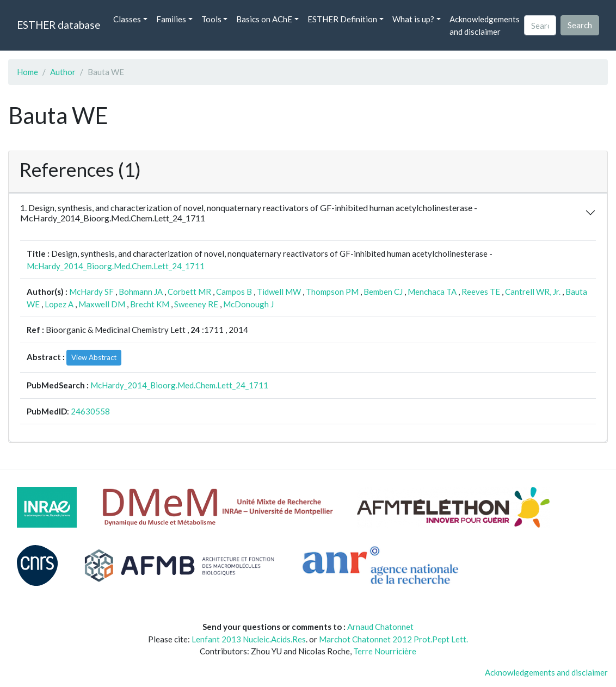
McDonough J (248, 304)
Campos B (234, 292)
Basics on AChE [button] (264, 19)
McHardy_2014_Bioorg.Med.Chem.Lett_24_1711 (116, 266)
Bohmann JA (141, 292)
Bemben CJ (383, 292)
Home (27, 72)
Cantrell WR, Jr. (533, 292)
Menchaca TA (432, 292)
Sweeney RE (196, 304)
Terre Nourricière (385, 651)
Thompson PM (332, 292)
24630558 (90, 411)
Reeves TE (481, 292)
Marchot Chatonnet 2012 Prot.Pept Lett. (393, 639)
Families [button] (171, 19)
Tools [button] (211, 19)
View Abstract (94, 357)
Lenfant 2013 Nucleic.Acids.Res (249, 639)
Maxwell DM (102, 304)
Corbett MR (189, 292)
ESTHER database (58, 25)
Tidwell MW (279, 292)
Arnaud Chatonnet (380, 627)
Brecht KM (150, 304)
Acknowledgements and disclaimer (485, 25)
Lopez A (59, 304)
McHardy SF (91, 292)
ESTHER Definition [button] (342, 19)
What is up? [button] (413, 19)
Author (63, 72)
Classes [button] (127, 19)
